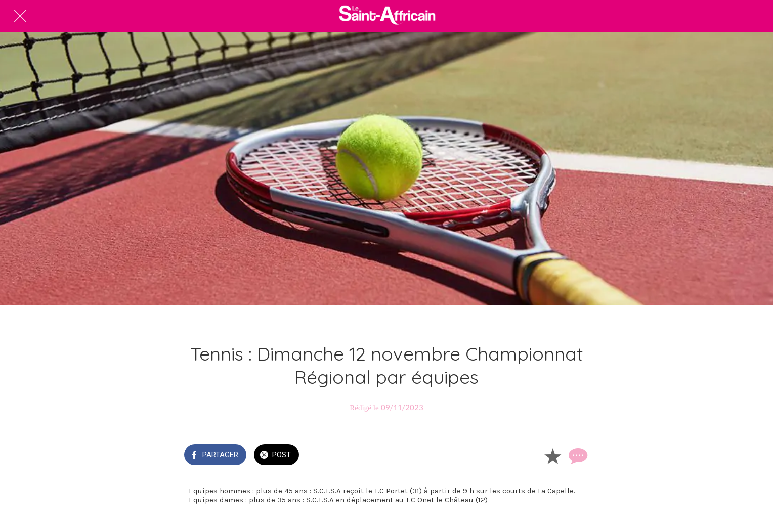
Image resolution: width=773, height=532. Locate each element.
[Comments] (577, 456)
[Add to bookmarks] (552, 456)
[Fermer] (20, 16)
